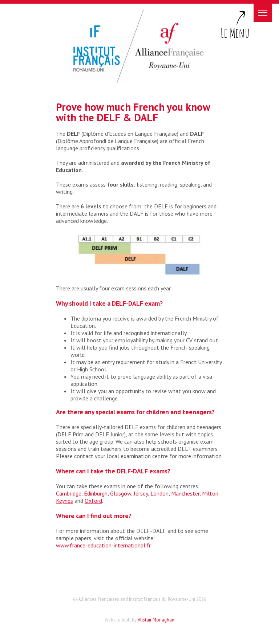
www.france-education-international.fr (103, 545)
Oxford (93, 501)
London (159, 493)
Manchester (185, 493)
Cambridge (69, 493)
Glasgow (121, 493)
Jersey (141, 493)
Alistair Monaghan (156, 620)
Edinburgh (96, 493)
